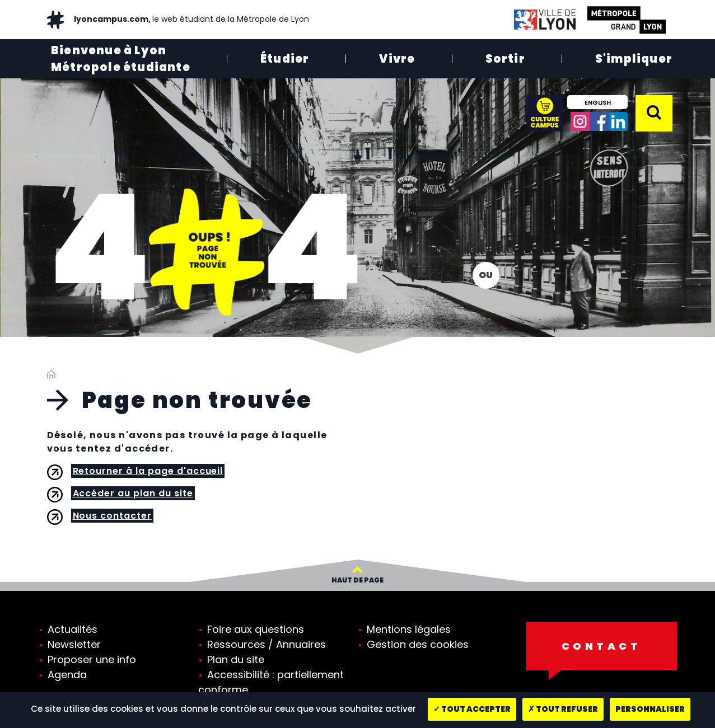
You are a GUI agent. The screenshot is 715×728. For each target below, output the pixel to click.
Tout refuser (563, 709)
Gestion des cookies (418, 644)
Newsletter (74, 644)
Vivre (397, 59)
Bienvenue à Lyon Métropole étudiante (121, 59)
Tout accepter (472, 709)
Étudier (285, 59)
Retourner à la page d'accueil (148, 471)
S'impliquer (634, 59)
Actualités (73, 629)
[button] (654, 112)
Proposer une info (92, 659)
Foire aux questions (256, 629)
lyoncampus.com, (191, 19)
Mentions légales (409, 629)
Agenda (67, 675)
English (598, 102)
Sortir (505, 59)
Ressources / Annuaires (267, 644)
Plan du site (236, 659)
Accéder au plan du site (133, 493)
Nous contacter (112, 516)
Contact (601, 646)
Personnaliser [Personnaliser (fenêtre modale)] (650, 709)
